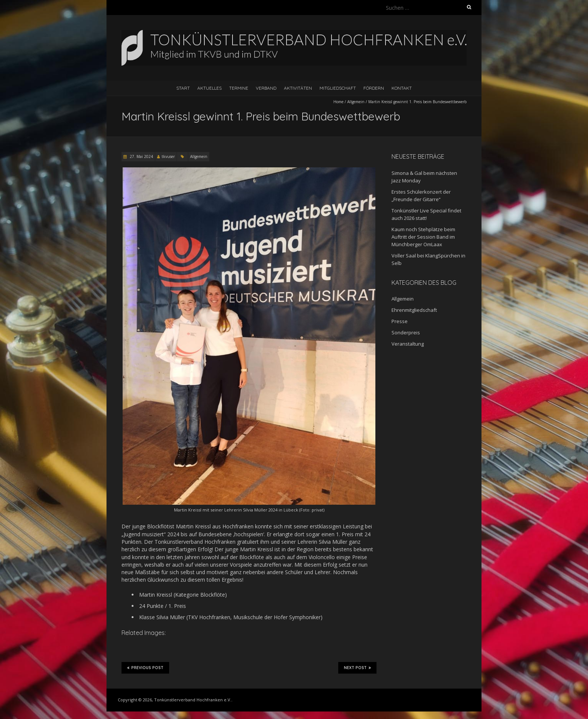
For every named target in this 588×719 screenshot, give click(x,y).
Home (338, 102)
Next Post (357, 668)
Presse (400, 321)
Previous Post (145, 668)
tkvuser (168, 156)
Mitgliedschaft (338, 88)
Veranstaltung (408, 344)
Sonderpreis (406, 332)
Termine (239, 88)
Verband (266, 88)
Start (183, 88)
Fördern (374, 88)
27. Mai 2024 (141, 156)
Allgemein (356, 102)
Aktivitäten (298, 88)
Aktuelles (209, 88)
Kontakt (402, 88)
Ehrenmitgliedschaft (414, 310)
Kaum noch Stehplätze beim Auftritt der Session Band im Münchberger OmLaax (423, 237)
